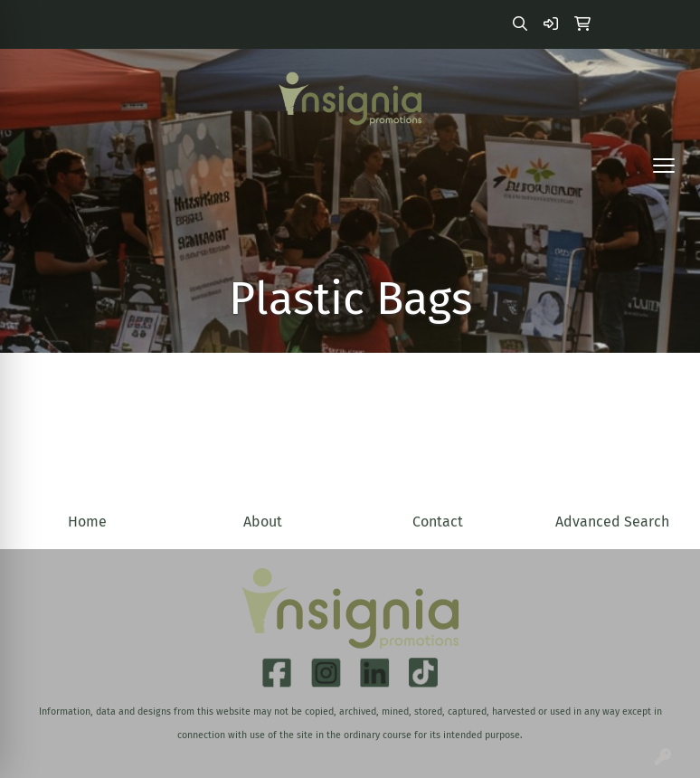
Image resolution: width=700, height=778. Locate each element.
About (263, 522)
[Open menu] (664, 166)
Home (87, 522)
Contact (438, 522)
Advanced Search (612, 522)
